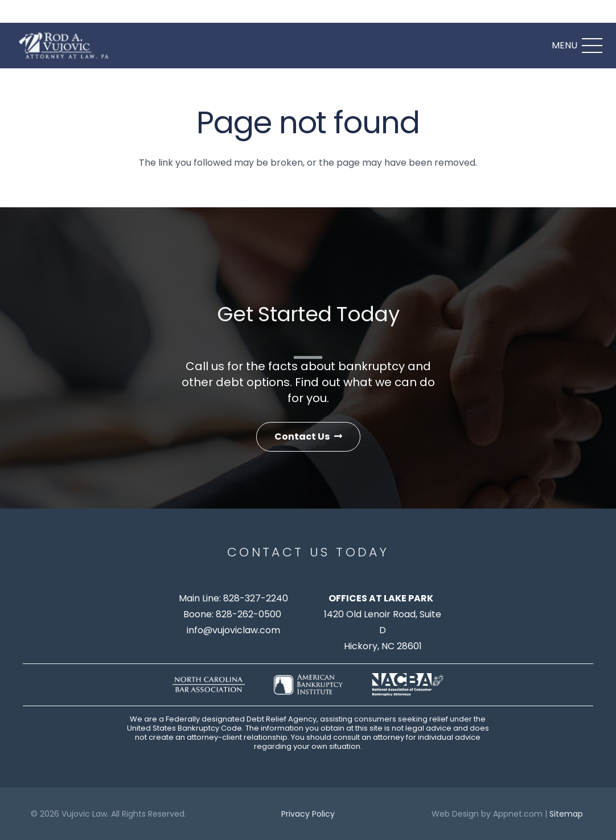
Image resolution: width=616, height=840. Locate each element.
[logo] (66, 46)
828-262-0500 (249, 614)
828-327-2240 (256, 598)
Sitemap (566, 814)
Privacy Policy (308, 814)
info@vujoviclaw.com (233, 630)
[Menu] (577, 46)
